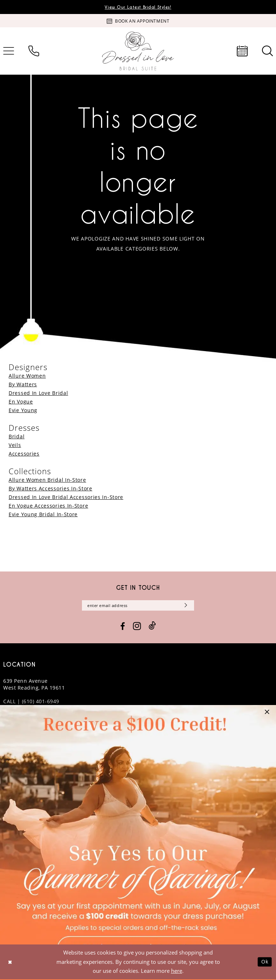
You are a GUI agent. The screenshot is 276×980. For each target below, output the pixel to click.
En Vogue (21, 402)
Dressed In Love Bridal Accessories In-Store (66, 497)
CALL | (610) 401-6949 (31, 702)
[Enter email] (138, 606)
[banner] (138, 51)
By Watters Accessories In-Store (50, 488)
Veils (15, 445)
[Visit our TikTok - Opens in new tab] (152, 627)
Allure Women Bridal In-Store (47, 480)
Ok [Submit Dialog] (264, 962)
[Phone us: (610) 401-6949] (34, 51)
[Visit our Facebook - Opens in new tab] (123, 627)
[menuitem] (34, 51)
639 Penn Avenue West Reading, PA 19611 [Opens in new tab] (34, 685)
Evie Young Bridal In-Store (43, 514)
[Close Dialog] (10, 963)
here (177, 971)
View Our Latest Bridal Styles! (138, 7)
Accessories (24, 454)
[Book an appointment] (138, 21)
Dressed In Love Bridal (38, 393)
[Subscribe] (187, 606)
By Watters (23, 384)
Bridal (17, 436)
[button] (267, 714)
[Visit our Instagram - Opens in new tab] (137, 627)
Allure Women (27, 376)
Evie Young (23, 410)
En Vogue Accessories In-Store (48, 506)
